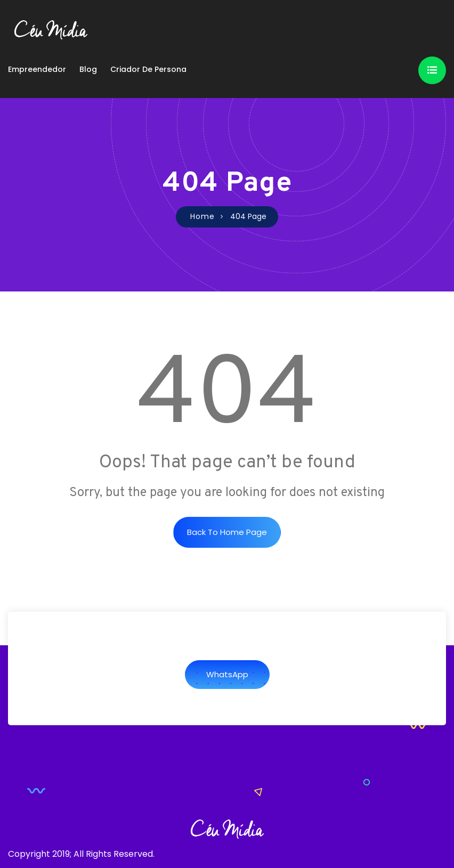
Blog (88, 69)
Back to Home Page (227, 532)
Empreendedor (37, 69)
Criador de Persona (148, 69)
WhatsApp (227, 674)
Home (202, 216)
